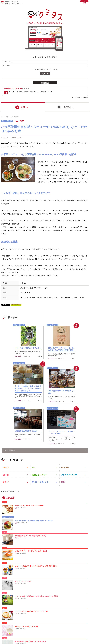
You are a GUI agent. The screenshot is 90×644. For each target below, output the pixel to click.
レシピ (6, 483)
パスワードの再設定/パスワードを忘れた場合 (45, 70)
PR (33, 467)
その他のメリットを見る (81, 97)
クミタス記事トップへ (11, 492)
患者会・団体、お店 (41, 483)
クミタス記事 (5, 117)
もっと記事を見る (9, 450)
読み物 (6, 475)
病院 (63, 483)
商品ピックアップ (40, 475)
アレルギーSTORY (70, 475)
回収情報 (65, 467)
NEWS (6, 467)
